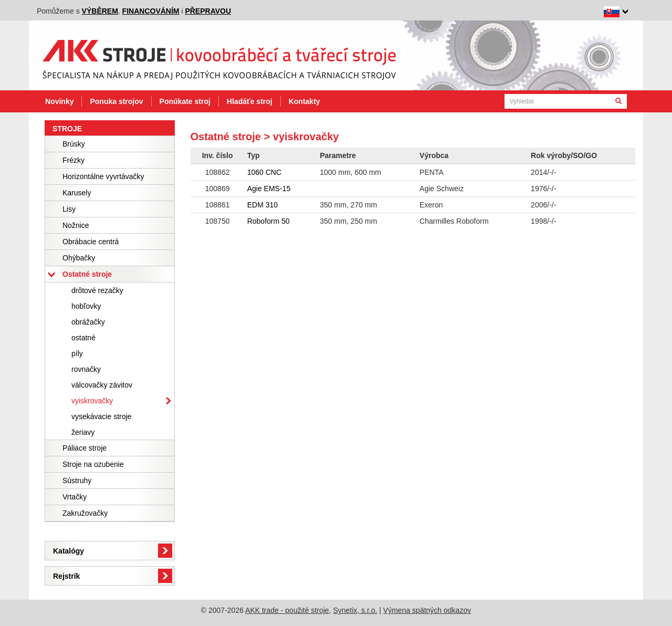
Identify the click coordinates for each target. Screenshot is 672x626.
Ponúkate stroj (185, 101)
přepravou (208, 11)
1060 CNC (264, 172)
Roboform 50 (269, 221)
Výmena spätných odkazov (427, 610)
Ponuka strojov (116, 101)
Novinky (59, 101)
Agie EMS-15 (269, 189)
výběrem (100, 11)
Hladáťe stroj (250, 101)
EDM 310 (262, 205)
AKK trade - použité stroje (287, 610)
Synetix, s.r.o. (355, 610)
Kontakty (304, 101)
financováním (151, 11)
